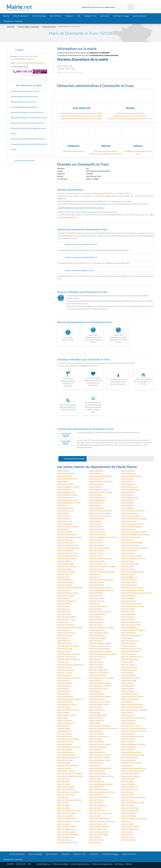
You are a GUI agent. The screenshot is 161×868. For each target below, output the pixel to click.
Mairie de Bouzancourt (130, 513)
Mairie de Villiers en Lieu (98, 829)
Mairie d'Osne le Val (96, 720)
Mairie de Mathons (128, 686)
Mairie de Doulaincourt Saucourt (101, 590)
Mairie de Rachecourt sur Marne (133, 744)
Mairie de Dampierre (129, 580)
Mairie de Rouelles (64, 763)
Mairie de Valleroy (96, 808)
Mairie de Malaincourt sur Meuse (101, 678)
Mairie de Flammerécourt (99, 606)
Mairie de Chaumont (129, 551)
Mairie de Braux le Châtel (130, 516)
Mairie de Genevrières (97, 614)
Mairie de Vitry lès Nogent (99, 835)
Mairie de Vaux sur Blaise (66, 813)
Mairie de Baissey (96, 495)
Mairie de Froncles (128, 612)
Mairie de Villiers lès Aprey (67, 832)
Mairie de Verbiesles (129, 816)
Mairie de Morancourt (97, 699)
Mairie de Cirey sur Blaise (66, 558)
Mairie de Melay (63, 689)
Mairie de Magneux (64, 675)
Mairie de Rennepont (65, 750)
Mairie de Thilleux (128, 795)
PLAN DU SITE (21, 864)
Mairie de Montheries (65, 696)
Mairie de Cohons (128, 561)
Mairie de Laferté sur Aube (99, 646)
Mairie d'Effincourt (96, 596)
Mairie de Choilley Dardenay (68, 556)
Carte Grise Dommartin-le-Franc (106, 151)
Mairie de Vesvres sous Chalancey (102, 821)
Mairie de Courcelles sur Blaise (132, 572)
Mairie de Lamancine (129, 646)
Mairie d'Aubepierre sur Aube (68, 487)
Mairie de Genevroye (65, 643)
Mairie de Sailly (127, 766)
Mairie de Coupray (128, 569)
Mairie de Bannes (128, 495)
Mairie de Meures (96, 691)
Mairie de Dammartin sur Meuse (101, 580)
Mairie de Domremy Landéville (101, 588)
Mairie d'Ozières (95, 723)
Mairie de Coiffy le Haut (98, 564)
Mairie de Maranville (129, 681)
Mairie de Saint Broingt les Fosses (134, 768)
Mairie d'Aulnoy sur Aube (99, 489)
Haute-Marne (107, 193)
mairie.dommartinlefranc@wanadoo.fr (31, 63)
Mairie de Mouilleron (65, 702)
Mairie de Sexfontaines (66, 787)
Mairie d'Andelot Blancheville (100, 476)
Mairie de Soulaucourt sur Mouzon (102, 792)
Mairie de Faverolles (129, 601)
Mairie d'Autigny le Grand (131, 489)
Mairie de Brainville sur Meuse (100, 516)
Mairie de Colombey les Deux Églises (103, 566)
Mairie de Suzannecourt (66, 795)
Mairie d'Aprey (63, 482)
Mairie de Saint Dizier (97, 771)
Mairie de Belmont (128, 500)
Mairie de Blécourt (128, 505)
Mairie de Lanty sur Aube (130, 651)
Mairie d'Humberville (97, 635)
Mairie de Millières (128, 691)
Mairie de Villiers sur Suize (99, 832)
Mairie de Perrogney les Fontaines (134, 728)
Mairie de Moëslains (97, 694)
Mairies (6, 16)
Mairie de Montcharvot (130, 694)
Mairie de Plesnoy (128, 734)
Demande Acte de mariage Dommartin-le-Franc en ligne (82, 116)
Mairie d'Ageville (63, 471)
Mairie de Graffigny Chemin (131, 622)
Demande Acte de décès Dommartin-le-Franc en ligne (82, 119)
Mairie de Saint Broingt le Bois (100, 768)
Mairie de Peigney (64, 728)
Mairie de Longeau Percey (99, 670)
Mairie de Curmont (128, 574)
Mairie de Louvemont (129, 670)
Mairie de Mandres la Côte (131, 678)
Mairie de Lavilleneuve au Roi (132, 657)
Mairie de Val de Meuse (98, 805)
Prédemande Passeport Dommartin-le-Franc (130, 116)
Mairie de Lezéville (96, 667)
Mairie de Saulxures (96, 781)
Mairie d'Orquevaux (65, 720)
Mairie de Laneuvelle (65, 649)
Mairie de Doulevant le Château (133, 590)
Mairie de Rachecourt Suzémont (69, 747)
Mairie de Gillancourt (97, 620)
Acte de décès (56, 16)
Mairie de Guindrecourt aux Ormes (70, 627)
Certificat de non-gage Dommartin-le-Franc (106, 154)
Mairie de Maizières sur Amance (69, 678)
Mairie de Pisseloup (64, 734)
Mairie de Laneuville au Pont (132, 649)
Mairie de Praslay (127, 742)
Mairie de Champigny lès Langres (69, 537)
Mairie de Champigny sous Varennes (103, 537)
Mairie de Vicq (126, 821)
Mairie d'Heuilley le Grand (99, 633)
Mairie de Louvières (65, 673)
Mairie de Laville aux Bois (67, 657)
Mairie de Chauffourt (97, 551)
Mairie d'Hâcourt (64, 630)
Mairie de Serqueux (128, 784)
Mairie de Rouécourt (129, 760)
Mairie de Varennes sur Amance (69, 811)
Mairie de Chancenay (65, 540)
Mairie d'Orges (63, 718)
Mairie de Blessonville (65, 508)
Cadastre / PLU (90, 16)
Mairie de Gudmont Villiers (131, 625)
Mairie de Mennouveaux (98, 689)
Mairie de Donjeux (64, 590)
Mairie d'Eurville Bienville (66, 601)
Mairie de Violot (127, 832)
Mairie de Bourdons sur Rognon (133, 511)
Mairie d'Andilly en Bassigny (131, 476)
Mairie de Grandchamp (66, 625)
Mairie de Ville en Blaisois (130, 827)
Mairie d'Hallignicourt (97, 630)
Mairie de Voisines (128, 837)
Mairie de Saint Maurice (98, 774)
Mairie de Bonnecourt (65, 511)
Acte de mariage (39, 16)
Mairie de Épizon (63, 598)
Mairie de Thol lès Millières (99, 797)
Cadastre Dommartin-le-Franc (73, 151)
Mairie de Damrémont (65, 582)
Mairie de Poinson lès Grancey (132, 736)
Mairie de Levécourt (65, 667)
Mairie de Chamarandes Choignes (134, 532)
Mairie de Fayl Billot (64, 604)
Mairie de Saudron (128, 779)
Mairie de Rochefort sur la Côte (133, 755)
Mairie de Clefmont (64, 561)
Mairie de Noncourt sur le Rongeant (134, 710)
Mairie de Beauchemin (97, 500)
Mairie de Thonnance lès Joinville (133, 797)
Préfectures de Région (61, 864)
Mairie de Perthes (96, 731)
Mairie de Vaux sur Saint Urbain (101, 813)
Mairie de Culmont (64, 574)
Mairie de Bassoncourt (66, 497)
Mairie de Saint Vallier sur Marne (101, 776)
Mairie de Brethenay (97, 519)
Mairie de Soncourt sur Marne (68, 792)
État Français (119, 864)
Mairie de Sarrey (95, 779)
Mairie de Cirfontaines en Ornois (133, 558)
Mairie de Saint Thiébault (130, 774)
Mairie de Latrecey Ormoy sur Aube (102, 654)
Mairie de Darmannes (129, 582)
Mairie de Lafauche (128, 643)
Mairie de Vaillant (64, 805)
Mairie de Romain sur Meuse (100, 760)
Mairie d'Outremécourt (66, 723)
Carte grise (105, 16)
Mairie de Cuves (95, 577)
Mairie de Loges (127, 662)
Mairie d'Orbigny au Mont (67, 715)
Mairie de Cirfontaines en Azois (101, 558)
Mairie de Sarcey (63, 779)
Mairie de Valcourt (128, 805)
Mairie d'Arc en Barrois (66, 484)
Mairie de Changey (96, 540)
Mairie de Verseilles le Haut (99, 819)
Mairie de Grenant (96, 625)
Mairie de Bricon (95, 521)
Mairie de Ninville (64, 707)
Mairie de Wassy (95, 843)
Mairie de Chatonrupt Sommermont (135, 548)
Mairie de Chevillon (96, 553)
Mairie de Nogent (96, 707)
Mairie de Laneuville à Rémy (100, 649)
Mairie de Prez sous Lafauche (100, 744)
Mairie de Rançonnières (98, 747)
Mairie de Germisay (128, 617)
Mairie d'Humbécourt (65, 635)
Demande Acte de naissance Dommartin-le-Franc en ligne (82, 113)
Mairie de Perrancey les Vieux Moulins (103, 728)
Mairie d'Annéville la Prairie (67, 479)
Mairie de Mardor (128, 683)
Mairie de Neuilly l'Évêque (67, 704)
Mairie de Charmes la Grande (68, 545)
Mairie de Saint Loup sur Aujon (133, 771)
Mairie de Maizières (128, 675)
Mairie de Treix (63, 803)
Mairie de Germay (96, 617)
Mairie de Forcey (63, 609)
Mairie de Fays (95, 604)
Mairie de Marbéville (65, 683)
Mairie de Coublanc (96, 569)
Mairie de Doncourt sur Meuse (132, 588)
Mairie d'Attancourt (128, 484)
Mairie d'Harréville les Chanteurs (133, 630)
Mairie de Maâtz (127, 673)
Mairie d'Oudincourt (129, 720)
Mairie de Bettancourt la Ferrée (69, 503)
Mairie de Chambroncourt (67, 535)
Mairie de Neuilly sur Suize (99, 704)
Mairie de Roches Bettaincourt (68, 758)
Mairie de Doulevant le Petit (68, 593)
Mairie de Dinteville (64, 585)
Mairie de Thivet (63, 797)
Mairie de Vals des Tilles (130, 808)
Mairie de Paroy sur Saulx (131, 726)
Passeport (69, 16)
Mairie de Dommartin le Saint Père (70, 588)
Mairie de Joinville (64, 641)
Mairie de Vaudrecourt (98, 811)
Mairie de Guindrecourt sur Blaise (102, 627)
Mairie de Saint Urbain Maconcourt (70, 776)
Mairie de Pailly (95, 659)
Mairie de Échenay (96, 593)
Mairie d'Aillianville (128, 471)
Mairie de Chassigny (97, 545)
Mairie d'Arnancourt (97, 484)
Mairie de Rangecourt (129, 747)
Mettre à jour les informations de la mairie (70, 73)
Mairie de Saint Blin (64, 768)
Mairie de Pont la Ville (65, 742)
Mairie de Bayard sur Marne (68, 500)
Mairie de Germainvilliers (66, 617)
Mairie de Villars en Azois (66, 827)
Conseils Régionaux (44, 864)
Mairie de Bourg (63, 513)
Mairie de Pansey (64, 726)
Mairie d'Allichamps (128, 473)
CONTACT (11, 864)
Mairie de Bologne (128, 508)
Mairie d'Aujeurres (64, 489)
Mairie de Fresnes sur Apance (100, 612)
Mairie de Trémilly (96, 803)
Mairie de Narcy (127, 702)
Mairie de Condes (128, 566)
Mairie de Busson (96, 524)
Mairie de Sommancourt (66, 789)
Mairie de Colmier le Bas (130, 564)
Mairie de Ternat (95, 795)
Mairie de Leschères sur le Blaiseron (70, 665)
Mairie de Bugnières (65, 524)
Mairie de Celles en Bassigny (132, 527)
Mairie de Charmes (96, 543)
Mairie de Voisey (95, 837)
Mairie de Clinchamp (97, 561)
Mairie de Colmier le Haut (67, 566)
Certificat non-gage (121, 16)
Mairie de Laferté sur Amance (68, 646)
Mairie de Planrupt (96, 734)
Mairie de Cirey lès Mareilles (131, 556)
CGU (29, 864)
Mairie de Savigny (128, 781)
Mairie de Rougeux (96, 763)
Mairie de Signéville (96, 787)
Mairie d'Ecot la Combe (66, 596)
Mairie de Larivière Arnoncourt (69, 654)
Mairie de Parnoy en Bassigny (100, 726)
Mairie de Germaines (129, 614)
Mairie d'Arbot (126, 482)
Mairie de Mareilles (64, 686)
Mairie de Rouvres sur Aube (131, 763)
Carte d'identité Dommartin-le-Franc (130, 113)
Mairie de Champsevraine (131, 537)
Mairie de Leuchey (96, 665)
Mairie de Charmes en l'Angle (132, 543)
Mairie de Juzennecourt (130, 641)
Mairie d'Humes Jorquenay (131, 635)
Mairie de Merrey (127, 689)
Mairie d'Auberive (96, 487)
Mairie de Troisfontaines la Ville (133, 803)
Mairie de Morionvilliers (130, 699)
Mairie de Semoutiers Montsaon (101, 784)
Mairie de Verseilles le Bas (67, 819)
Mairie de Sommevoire (130, 789)
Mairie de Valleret (64, 808)
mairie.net (11, 27)
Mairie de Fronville (64, 614)
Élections (129, 864)
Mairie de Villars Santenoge (99, 827)
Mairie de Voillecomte (65, 837)
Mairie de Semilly (64, 784)
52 (116, 212)
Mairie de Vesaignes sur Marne (69, 821)
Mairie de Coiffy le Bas (65, 564)
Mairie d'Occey (127, 712)
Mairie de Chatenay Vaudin (99, 548)
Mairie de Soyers (127, 792)
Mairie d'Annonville (96, 479)
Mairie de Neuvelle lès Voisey (132, 704)
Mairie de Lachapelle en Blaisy (100, 643)
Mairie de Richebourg (65, 752)
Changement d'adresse (13, 21)
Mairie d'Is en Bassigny (98, 638)
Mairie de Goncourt (96, 622)
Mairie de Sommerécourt (98, 789)
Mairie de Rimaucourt (97, 752)
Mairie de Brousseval (129, 521)
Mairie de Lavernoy (128, 654)
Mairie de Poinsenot (65, 736)
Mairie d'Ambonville (65, 476)
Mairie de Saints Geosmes (131, 776)
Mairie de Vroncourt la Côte (67, 843)
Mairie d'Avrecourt (128, 492)
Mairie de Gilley (63, 622)
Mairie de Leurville (128, 665)
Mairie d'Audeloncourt (129, 487)
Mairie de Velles (95, 816)
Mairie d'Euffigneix (128, 598)
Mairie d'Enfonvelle (128, 596)
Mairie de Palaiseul (128, 723)
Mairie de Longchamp (65, 670)
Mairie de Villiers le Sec (129, 829)
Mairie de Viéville (63, 824)
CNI (79, 16)
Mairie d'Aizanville (96, 473)
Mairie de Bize (62, 505)
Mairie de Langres (64, 651)
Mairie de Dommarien (129, 585)
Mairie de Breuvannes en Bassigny (134, 519)
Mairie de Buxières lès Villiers (68, 527)
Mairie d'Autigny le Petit (66, 492)
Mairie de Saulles (63, 781)
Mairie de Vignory (128, 824)
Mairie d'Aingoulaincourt (66, 473)
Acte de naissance (21, 16)
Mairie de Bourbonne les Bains (100, 511)
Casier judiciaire (140, 16)
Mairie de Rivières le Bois (66, 755)
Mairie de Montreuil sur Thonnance (70, 699)
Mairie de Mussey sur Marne (100, 702)
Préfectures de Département (102, 864)
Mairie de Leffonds (96, 662)
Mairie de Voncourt (64, 840)
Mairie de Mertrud (64, 691)
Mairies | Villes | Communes (28, 27)
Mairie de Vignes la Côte (98, 824)
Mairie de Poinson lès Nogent (68, 739)
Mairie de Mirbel (63, 694)
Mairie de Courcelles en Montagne (102, 572)
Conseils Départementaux (80, 864)
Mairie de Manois (64, 681)
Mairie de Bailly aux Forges (67, 495)
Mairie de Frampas (128, 609)
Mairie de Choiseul (96, 556)
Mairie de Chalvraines (97, 532)
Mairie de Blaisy (95, 505)
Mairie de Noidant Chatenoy (132, 707)
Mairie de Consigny (64, 569)
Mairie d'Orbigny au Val (98, 715)
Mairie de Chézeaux (128, 553)
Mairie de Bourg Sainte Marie (100, 513)
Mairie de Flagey (63, 606)
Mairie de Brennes (64, 519)
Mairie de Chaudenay (65, 551)
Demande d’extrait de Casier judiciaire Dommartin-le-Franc (130, 119)
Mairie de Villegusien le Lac (67, 829)
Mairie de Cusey (63, 577)
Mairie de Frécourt (64, 612)
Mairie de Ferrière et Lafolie (131, 604)
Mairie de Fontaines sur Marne (133, 606)
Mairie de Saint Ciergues (66, 771)
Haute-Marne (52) (49, 27)
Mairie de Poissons (128, 739)
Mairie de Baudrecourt (98, 497)
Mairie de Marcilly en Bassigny (100, 683)
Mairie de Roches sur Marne (100, 758)
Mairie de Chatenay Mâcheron (68, 548)
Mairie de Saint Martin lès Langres (70, 774)
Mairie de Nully (95, 712)
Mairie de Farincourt (97, 601)
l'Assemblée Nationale (75, 233)
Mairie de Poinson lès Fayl (99, 736)
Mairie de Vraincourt (129, 840)
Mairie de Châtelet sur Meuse (68, 659)
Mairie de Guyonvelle (129, 627)
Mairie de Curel (95, 574)
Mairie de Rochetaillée (129, 758)
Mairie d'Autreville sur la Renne (101, 492)
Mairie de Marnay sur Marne (100, 686)
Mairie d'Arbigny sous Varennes (101, 482)
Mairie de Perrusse (64, 731)
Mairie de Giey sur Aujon (66, 620)
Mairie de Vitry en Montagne (68, 835)
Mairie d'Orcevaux (128, 715)
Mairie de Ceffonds (96, 527)
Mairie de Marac (95, 681)
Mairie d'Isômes (127, 638)
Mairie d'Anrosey (127, 479)
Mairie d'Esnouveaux (97, 598)
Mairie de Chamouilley (97, 535)
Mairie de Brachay (64, 516)
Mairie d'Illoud (63, 638)
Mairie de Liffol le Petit (129, 667)
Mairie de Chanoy (128, 540)
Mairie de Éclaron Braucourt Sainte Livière (137, 593)
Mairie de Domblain (96, 585)
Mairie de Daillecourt (65, 580)
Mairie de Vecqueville (65, 816)
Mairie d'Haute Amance (66, 633)
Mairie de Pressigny (64, 744)
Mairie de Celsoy (63, 529)
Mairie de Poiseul (96, 739)
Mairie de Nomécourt (97, 710)
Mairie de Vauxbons (129, 813)
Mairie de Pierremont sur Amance (134, 731)
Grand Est (127, 193)
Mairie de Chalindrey (65, 532)
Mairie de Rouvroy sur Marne (68, 766)
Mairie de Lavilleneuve (97, 657)
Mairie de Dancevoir (97, 582)
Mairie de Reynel (95, 750)
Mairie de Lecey (63, 662)
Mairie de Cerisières (96, 529)
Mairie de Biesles (127, 503)
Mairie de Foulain (96, 609)
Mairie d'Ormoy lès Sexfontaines (133, 718)
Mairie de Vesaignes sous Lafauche (134, 819)
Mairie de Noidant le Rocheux (68, 710)
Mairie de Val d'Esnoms (130, 659)
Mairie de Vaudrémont (130, 811)
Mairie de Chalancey (129, 529)
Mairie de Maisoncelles (98, 675)
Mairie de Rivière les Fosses (131, 752)
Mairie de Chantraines (65, 543)
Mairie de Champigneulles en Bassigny (135, 535)
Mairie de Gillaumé (128, 620)
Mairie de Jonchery (96, 641)
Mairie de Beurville (96, 503)
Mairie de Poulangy (96, 742)
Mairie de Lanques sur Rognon (101, 651)
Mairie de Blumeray (96, 508)
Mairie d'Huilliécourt (129, 633)
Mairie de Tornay (127, 800)
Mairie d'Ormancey (96, 718)
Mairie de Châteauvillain (130, 545)
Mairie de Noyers (64, 712)
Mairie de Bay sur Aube (130, 497)
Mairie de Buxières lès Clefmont (133, 524)
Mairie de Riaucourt (128, 750)
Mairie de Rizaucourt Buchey (100, 755)
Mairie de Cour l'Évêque (66, 572)
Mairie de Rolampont (65, 760)
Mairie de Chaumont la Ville (67, 553)
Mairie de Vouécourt (97, 840)
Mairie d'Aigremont (96, 471)
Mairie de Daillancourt (129, 577)
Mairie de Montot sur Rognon (100, 696)
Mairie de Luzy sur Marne (99, 673)
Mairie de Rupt (95, 766)
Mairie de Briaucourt (65, 521)
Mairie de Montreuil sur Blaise (132, 696)
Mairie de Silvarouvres (129, 787)
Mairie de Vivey (127, 835)
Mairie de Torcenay (96, 800)
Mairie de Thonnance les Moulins (69, 800)
